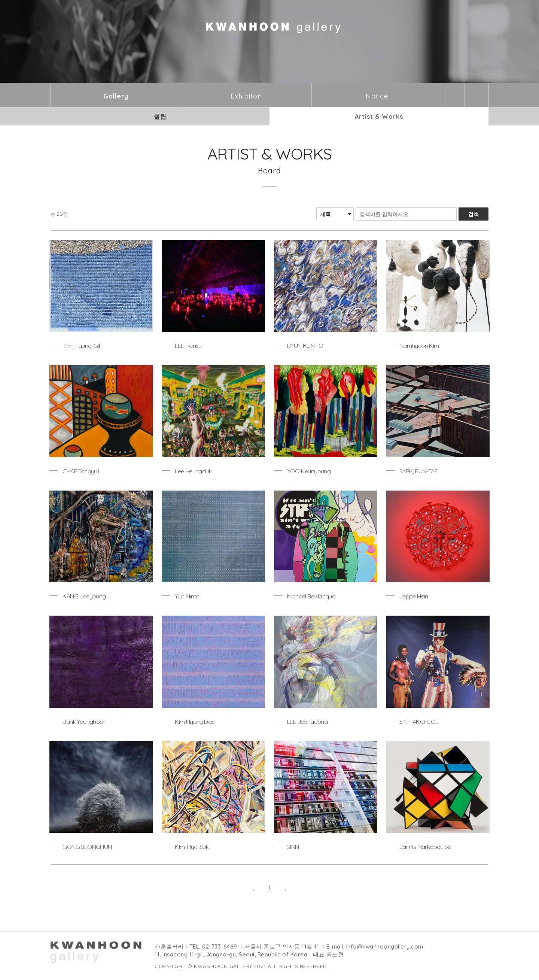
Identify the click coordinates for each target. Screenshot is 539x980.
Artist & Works (379, 116)
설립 (160, 116)
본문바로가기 (0, 0)
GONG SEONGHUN (87, 847)
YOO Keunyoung (309, 471)
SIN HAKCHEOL (419, 722)
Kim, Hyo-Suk (192, 847)
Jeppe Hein (414, 596)
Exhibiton (246, 96)
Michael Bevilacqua (311, 596)
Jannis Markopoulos (425, 847)
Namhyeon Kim (419, 346)
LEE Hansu (188, 346)
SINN (293, 847)
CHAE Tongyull (81, 471)
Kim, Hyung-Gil (81, 346)
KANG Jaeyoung (84, 596)
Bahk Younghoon (84, 722)
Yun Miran (187, 596)
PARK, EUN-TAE (418, 471)
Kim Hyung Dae (195, 722)
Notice (377, 96)
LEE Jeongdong (307, 722)
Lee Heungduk (193, 471)
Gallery (116, 96)
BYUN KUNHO (305, 346)
